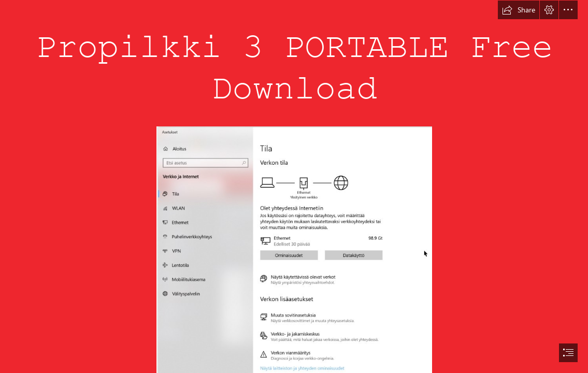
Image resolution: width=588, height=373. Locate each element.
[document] (294, 187)
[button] (519, 10)
